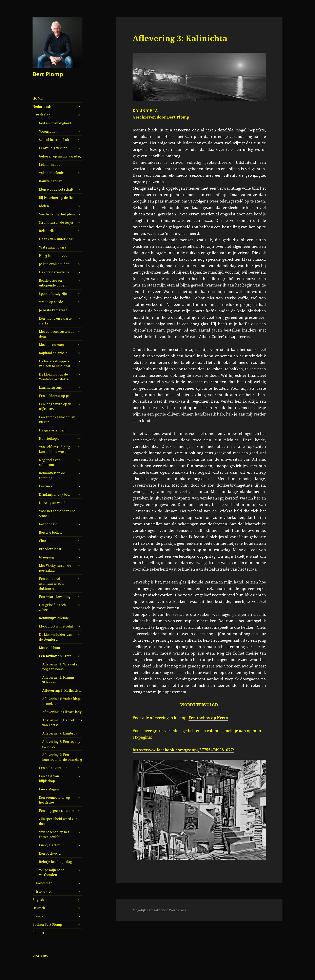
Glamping (46, 557)
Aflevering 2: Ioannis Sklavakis (58, 680)
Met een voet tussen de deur (57, 334)
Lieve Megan (49, 789)
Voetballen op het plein (57, 214)
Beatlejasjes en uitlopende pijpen (53, 283)
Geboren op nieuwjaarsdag (60, 156)
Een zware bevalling (55, 597)
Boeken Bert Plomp (47, 924)
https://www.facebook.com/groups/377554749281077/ (183, 750)
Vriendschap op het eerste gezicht (54, 834)
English (38, 900)
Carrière (46, 486)
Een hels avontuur (53, 768)
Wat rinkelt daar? (53, 247)
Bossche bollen (50, 532)
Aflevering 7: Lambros (60, 733)
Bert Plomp (48, 74)
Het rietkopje (49, 439)
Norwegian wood (52, 503)
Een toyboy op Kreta (55, 656)
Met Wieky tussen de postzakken (55, 568)
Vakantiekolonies (52, 173)
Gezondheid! (49, 524)
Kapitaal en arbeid (53, 353)
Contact (38, 933)
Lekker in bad (50, 165)
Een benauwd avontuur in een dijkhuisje (51, 583)
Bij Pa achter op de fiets (57, 198)
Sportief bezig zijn (53, 294)
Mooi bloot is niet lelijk (56, 626)
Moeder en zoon (51, 345)
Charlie (45, 541)
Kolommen (44, 883)
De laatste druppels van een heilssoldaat (55, 364)
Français (39, 916)
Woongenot (48, 131)
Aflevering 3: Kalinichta (62, 690)
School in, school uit (54, 140)
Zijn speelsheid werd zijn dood (58, 821)
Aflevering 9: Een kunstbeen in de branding (62, 757)
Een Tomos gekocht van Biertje (57, 420)
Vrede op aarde (51, 302)
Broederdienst (50, 549)
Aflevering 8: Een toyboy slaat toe (61, 744)
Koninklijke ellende (54, 618)
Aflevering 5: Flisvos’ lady (62, 712)
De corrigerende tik (54, 272)
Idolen (44, 206)
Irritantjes (44, 891)
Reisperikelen (50, 231)
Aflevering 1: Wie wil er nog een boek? (61, 667)
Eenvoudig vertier (53, 148)
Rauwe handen (51, 181)
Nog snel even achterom (50, 462)
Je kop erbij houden (54, 264)
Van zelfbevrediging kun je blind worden (55, 449)
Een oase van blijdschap (49, 779)
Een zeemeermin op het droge (54, 800)
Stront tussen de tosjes (56, 222)
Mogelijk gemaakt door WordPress (159, 910)
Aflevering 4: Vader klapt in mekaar (62, 701)
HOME (38, 98)
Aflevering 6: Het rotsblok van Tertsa (62, 723)
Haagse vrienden (52, 430)
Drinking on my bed (54, 494)
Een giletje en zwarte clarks (55, 321)
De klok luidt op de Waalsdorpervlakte (54, 377)
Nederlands (42, 107)
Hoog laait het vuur (54, 256)
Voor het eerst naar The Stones (57, 513)
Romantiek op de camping (52, 475)
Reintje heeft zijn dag (55, 862)
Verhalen (43, 115)
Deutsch (39, 908)
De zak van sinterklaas (56, 239)
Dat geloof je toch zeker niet (52, 607)
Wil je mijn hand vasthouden (52, 872)
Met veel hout (50, 648)
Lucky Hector (49, 845)
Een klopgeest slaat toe (57, 811)
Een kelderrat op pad (55, 396)
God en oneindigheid (55, 123)
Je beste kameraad (53, 310)
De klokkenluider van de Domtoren (56, 637)
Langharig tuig (50, 387)
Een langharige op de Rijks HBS (55, 406)
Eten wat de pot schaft (56, 189)
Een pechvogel (50, 853)
